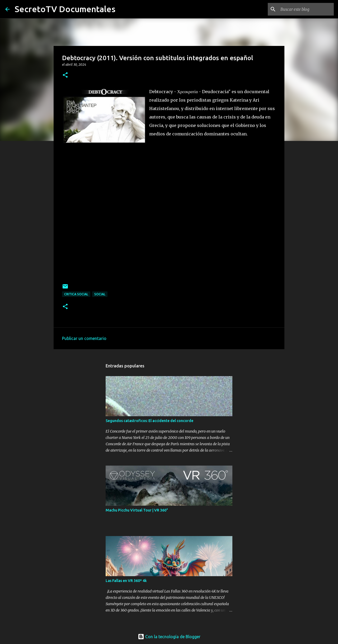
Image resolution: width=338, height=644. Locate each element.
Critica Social (76, 294)
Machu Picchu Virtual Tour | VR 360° (137, 510)
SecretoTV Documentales (65, 9)
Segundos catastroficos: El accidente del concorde (149, 421)
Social (100, 294)
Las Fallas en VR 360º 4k (126, 581)
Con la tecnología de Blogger (169, 637)
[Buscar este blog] (306, 9)
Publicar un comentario (84, 338)
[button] (65, 75)
